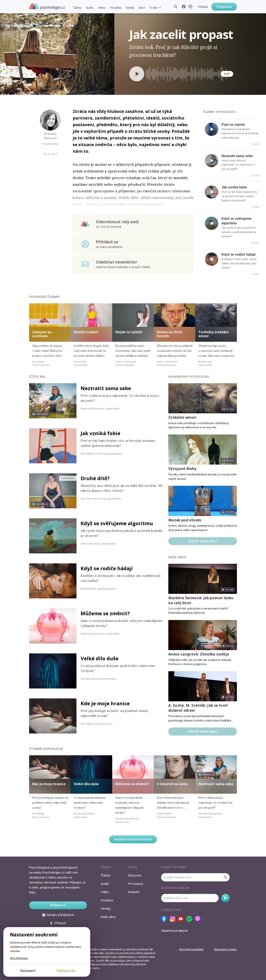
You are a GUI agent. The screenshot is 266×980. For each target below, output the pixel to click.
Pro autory (136, 884)
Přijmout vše (66, 971)
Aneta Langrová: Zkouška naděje (199, 654)
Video (102, 8)
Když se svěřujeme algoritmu (117, 523)
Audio (90, 8)
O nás (153, 8)
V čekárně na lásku (172, 784)
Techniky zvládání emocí (214, 334)
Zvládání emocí (182, 417)
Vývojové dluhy (182, 469)
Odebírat (225, 898)
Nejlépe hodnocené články (133, 839)
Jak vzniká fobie (234, 187)
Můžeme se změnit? (105, 613)
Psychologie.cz (47, 6)
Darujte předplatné (58, 915)
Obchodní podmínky (191, 949)
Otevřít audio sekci (203, 541)
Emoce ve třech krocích (170, 334)
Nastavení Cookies (225, 949)
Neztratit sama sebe (237, 156)
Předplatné (224, 7)
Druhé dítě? (95, 478)
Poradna (115, 8)
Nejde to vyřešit (129, 332)
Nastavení (28, 971)
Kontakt (134, 892)
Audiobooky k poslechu (189, 377)
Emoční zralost (86, 332)
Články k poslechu (219, 112)
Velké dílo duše (100, 658)
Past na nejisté (233, 125)
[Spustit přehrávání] (137, 74)
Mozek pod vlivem (185, 520)
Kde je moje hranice (105, 703)
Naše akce (108, 917)
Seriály (130, 8)
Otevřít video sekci (203, 731)
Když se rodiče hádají (239, 254)
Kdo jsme (135, 875)
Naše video (177, 557)
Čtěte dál (37, 377)
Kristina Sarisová (50, 136)
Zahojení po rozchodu (42, 334)
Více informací (19, 958)
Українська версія (174, 930)
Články (77, 8)
